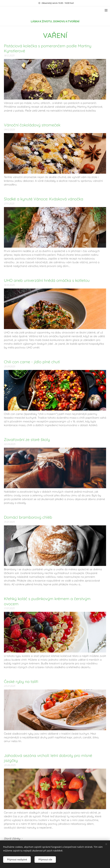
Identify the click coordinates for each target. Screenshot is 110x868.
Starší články (12, 838)
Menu (106, 10)
